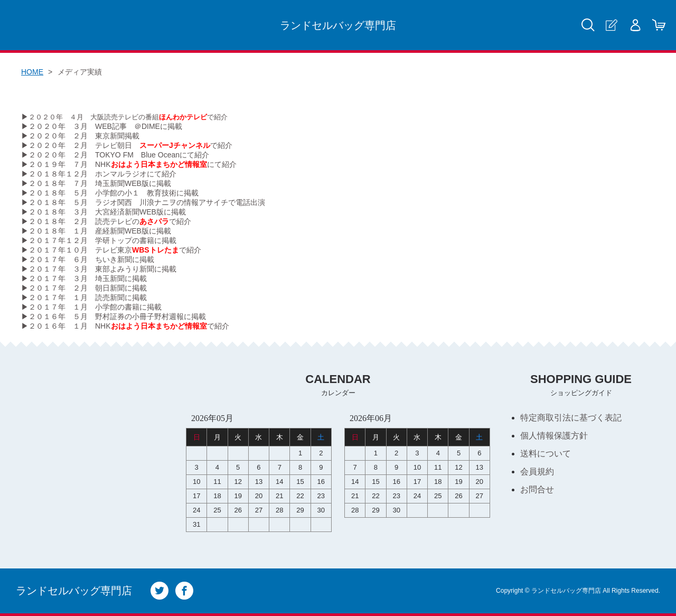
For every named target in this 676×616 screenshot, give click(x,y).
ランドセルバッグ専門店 (338, 25)
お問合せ (537, 489)
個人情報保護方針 (554, 436)
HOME (32, 72)
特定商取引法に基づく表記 (571, 418)
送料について (546, 454)
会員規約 (537, 472)
